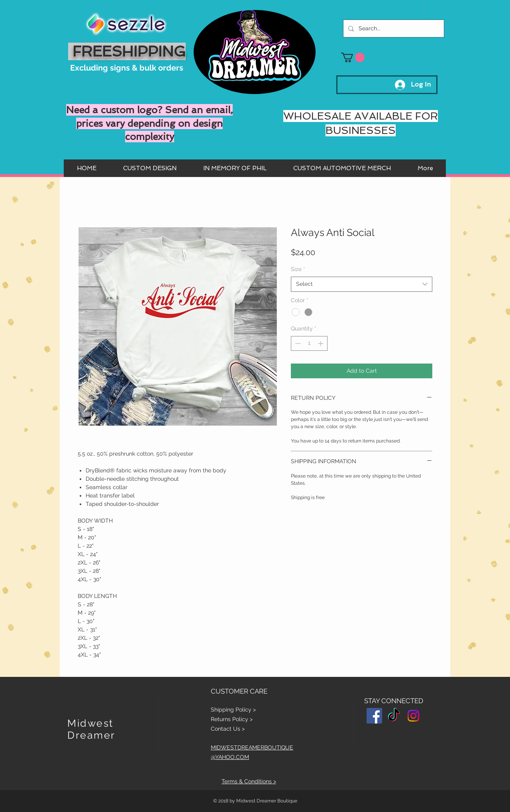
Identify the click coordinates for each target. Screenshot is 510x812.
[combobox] (362, 284)
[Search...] (393, 29)
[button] (353, 57)
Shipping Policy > (233, 710)
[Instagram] (413, 716)
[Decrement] (297, 343)
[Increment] (321, 343)
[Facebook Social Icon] (374, 716)
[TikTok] (394, 716)
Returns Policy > (232, 719)
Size (298, 269)
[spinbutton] (309, 343)
